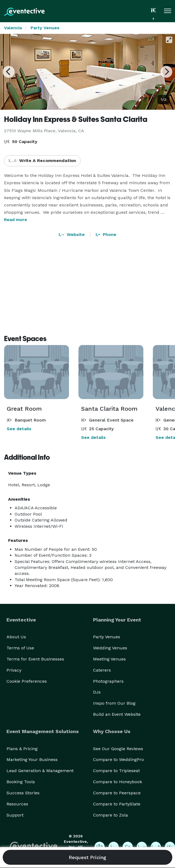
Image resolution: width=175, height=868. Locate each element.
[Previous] (9, 72)
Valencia (13, 28)
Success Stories (23, 793)
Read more (16, 220)
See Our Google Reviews (118, 749)
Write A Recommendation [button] (42, 161)
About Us (16, 637)
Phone (106, 234)
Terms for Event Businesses (35, 659)
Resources (17, 804)
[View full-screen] (169, 40)
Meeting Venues (109, 659)
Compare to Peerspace (117, 793)
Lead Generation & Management (40, 771)
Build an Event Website (117, 714)
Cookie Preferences (27, 681)
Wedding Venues (110, 648)
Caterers (102, 670)
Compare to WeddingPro (118, 759)
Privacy (14, 670)
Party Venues (45, 28)
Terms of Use (20, 648)
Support (15, 815)
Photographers (108, 681)
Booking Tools (21, 782)
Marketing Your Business (32, 759)
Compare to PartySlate (117, 804)
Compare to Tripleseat (116, 771)
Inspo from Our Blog (114, 703)
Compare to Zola (110, 815)
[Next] (166, 72)
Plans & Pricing (22, 749)
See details (19, 429)
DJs (97, 692)
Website (72, 234)
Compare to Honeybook (118, 782)
